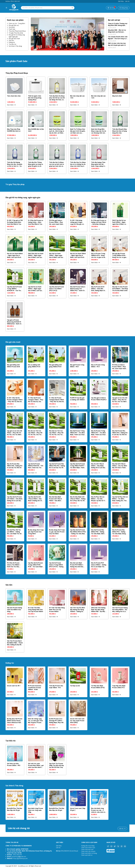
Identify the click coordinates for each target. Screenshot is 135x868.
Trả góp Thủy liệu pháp (16, 33)
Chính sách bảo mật (87, 850)
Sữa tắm (11, 41)
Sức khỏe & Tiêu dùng (15, 46)
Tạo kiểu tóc (13, 44)
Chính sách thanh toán (88, 848)
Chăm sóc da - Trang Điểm (17, 24)
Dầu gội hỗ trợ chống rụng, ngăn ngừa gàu (17, 36)
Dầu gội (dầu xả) (14, 25)
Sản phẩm (12, 27)
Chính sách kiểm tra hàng (89, 853)
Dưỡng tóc (12, 42)
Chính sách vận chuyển (89, 851)
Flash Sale (12, 29)
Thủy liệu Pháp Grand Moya (17, 31)
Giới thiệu (121, 1)
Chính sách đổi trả (87, 855)
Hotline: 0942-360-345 (13, 1)
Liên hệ (127, 1)
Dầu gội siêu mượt (14, 39)
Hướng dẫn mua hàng (88, 846)
